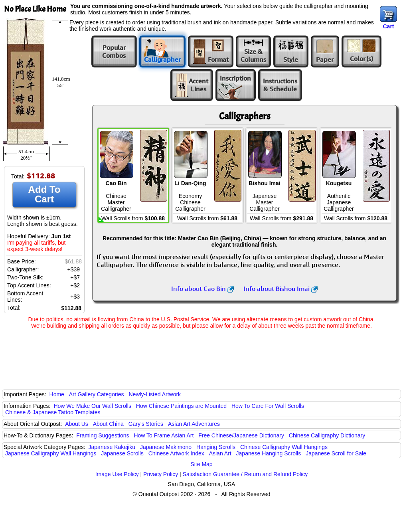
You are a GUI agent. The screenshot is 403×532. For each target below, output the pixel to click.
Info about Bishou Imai (281, 289)
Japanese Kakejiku (112, 447)
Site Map (201, 464)
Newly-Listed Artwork (155, 394)
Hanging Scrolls (216, 447)
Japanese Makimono (166, 447)
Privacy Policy (161, 474)
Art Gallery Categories (97, 394)
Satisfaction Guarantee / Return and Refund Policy (245, 474)
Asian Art (220, 453)
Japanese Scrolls (122, 453)
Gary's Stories (146, 424)
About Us (77, 424)
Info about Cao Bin (202, 289)
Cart (388, 26)
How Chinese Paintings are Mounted (181, 406)
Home (57, 394)
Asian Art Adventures (194, 424)
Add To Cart (44, 194)
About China (108, 424)
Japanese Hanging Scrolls (269, 453)
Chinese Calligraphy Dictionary (327, 435)
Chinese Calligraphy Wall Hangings (284, 447)
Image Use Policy (117, 474)
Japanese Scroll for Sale (336, 453)
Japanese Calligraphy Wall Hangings (51, 453)
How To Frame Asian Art (164, 435)
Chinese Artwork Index (176, 453)
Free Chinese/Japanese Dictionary (241, 435)
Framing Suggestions (103, 435)
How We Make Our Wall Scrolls (92, 406)
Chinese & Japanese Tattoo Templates (53, 412)
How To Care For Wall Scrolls (268, 406)
